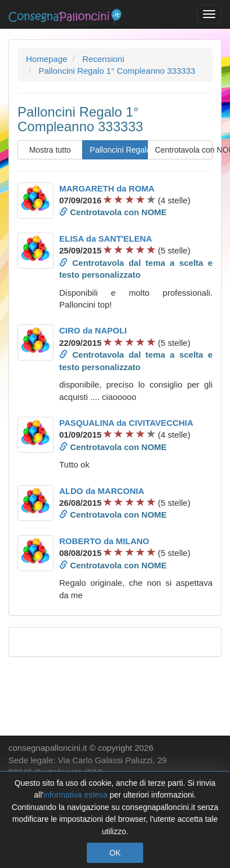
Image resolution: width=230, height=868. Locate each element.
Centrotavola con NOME (184, 150)
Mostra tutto (50, 150)
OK (115, 853)
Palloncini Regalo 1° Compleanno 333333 (118, 150)
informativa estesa (76, 795)
